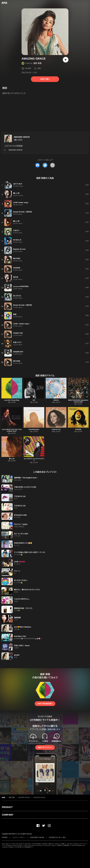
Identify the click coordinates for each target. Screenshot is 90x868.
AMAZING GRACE (22, 137)
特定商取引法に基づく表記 (57, 837)
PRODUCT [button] (7, 807)
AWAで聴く (45, 79)
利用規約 (5, 837)
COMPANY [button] (8, 815)
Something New (34, 429)
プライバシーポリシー (19, 837)
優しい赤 (12, 459)
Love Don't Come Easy (12, 400)
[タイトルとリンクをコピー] (52, 165)
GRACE (56, 400)
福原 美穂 (37, 63)
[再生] (66, 60)
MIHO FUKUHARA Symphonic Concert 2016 (78, 401)
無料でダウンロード (45, 747)
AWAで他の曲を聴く (45, 704)
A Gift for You (56, 429)
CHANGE (78, 429)
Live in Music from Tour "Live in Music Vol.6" (12, 430)
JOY (34, 400)
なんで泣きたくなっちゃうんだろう (34, 460)
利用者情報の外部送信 (37, 837)
